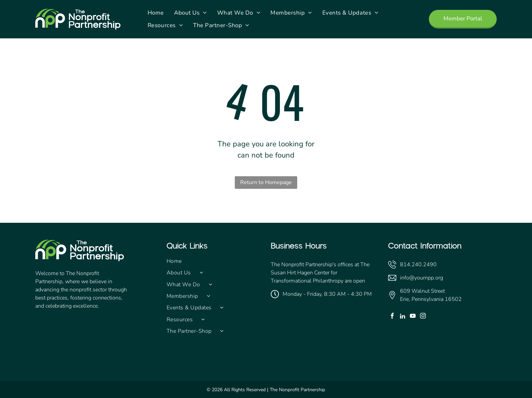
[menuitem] (156, 13)
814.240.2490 (418, 265)
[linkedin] (403, 317)
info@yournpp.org (422, 278)
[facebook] (392, 317)
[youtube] (413, 317)
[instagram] (423, 317)
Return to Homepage (266, 182)
